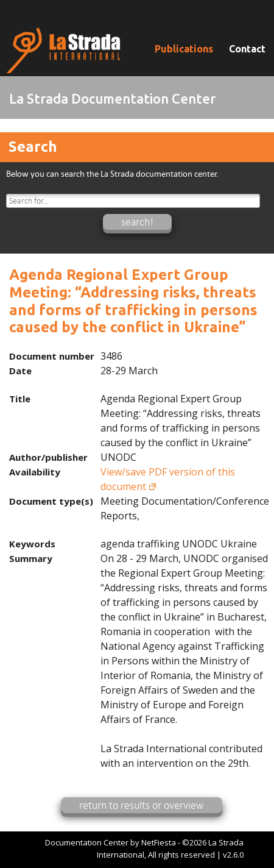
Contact (247, 49)
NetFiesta (159, 842)
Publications (184, 49)
